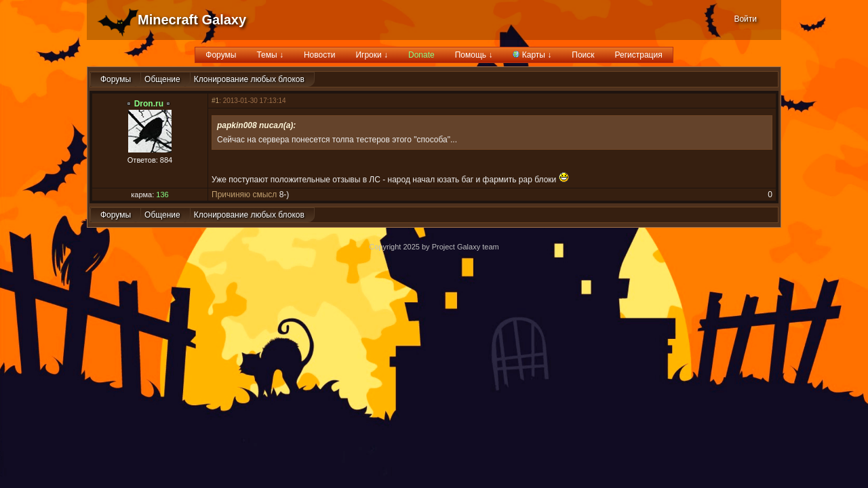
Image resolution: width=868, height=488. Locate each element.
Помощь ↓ (474, 55)
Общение (162, 79)
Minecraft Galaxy (192, 20)
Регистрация (639, 55)
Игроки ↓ (372, 55)
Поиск (583, 55)
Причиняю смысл (244, 195)
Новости (319, 55)
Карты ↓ (532, 55)
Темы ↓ (270, 55)
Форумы (221, 55)
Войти (745, 19)
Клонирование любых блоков (249, 79)
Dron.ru (149, 104)
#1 (215, 101)
